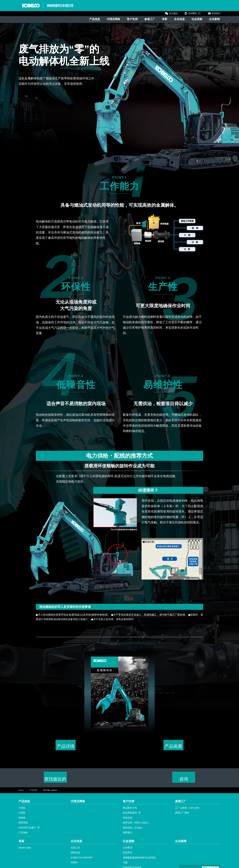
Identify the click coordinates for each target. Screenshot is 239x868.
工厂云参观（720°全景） (188, 810)
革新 (165, 19)
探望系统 (23, 825)
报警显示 (128, 835)
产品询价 (23, 835)
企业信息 (179, 19)
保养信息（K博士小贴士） (137, 825)
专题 (125, 865)
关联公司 (75, 850)
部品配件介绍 (130, 810)
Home (21, 792)
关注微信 (173, 13)
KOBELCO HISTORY (82, 860)
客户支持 (132, 19)
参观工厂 (150, 19)
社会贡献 (197, 19)
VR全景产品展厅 (27, 830)
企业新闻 (214, 19)
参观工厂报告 (182, 815)
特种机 (22, 820)
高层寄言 (128, 855)
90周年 (74, 865)
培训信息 (128, 820)
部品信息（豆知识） (133, 830)
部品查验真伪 (130, 815)
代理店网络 (113, 19)
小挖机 (22, 810)
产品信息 (95, 19)
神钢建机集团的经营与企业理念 (139, 860)
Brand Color (25, 850)
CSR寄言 (128, 850)
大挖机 (22, 815)
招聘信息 (75, 855)
